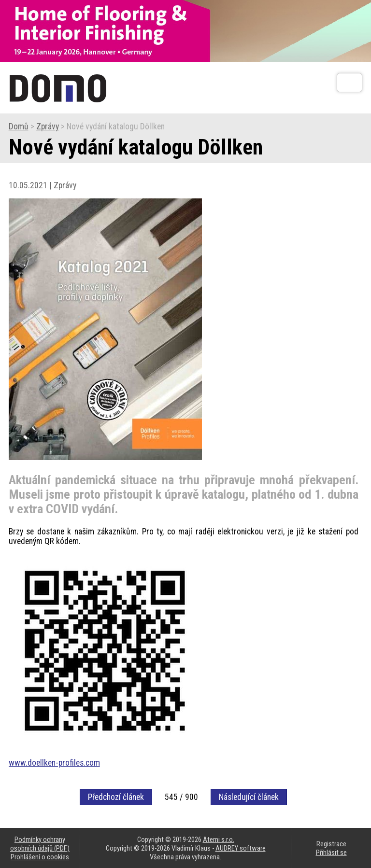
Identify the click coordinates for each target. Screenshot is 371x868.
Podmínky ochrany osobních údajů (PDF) (40, 844)
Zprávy (48, 126)
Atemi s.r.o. (219, 840)
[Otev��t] (350, 83)
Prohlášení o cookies (40, 857)
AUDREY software (241, 848)
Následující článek (249, 797)
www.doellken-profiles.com (54, 763)
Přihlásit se (331, 853)
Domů (19, 126)
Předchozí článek (116, 797)
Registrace (331, 844)
